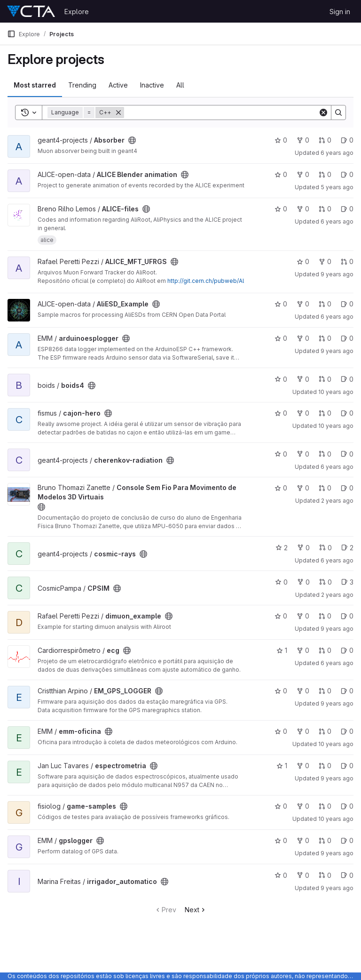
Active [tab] (118, 85)
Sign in (340, 12)
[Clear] (323, 112)
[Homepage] (31, 11)
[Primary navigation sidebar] (11, 34)
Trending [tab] (82, 85)
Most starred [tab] (35, 85)
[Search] (221, 112)
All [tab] (180, 85)
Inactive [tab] (152, 85)
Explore (77, 12)
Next (196, 910)
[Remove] (118, 112)
